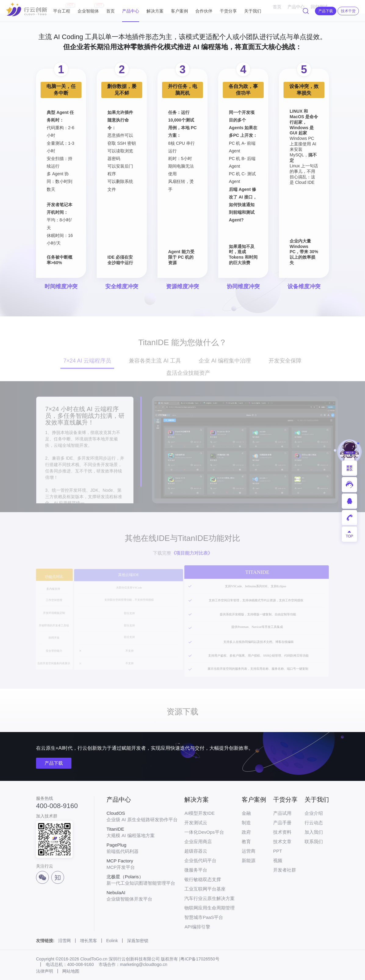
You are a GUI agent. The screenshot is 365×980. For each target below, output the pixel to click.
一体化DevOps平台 (204, 832)
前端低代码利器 (142, 848)
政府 (246, 832)
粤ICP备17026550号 (200, 959)
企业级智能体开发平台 (142, 896)
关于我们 (253, 11)
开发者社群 (285, 870)
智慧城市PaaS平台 (204, 917)
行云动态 (314, 823)
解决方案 (155, 11)
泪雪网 (64, 941)
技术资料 (282, 832)
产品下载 (54, 763)
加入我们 (314, 832)
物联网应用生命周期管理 (210, 908)
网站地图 (71, 971)
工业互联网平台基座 (205, 889)
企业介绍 (314, 813)
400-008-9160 (57, 806)
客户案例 (179, 11)
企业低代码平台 (200, 860)
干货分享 (228, 11)
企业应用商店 (198, 842)
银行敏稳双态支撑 (203, 879)
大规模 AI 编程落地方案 (142, 832)
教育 (246, 842)
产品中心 (131, 11)
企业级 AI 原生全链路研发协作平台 (142, 816)
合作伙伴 (204, 11)
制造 (246, 823)
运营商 (249, 851)
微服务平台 (196, 870)
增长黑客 (89, 941)
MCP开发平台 (142, 864)
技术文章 (282, 842)
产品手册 (282, 823)
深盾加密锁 (138, 941)
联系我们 (314, 842)
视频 (278, 860)
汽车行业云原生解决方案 (210, 898)
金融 (246, 813)
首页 (110, 11)
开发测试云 (196, 823)
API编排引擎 (197, 927)
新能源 (249, 860)
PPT (278, 851)
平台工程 (62, 8)
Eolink (112, 941)
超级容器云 (196, 851)
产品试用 (282, 813)
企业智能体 (88, 8)
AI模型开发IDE (199, 813)
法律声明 (45, 971)
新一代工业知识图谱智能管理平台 (142, 880)
